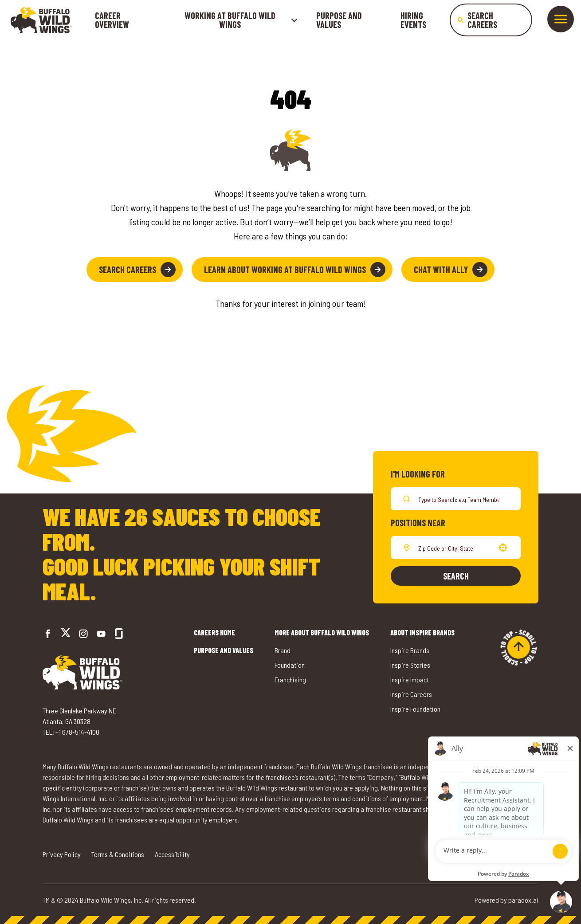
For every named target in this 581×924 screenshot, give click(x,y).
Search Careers (137, 270)
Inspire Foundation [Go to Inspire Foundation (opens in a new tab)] (415, 709)
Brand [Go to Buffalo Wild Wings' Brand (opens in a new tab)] (283, 650)
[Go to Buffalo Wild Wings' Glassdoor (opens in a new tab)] (119, 634)
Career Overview (112, 20)
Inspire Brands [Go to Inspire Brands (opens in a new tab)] (410, 650)
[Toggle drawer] (561, 19)
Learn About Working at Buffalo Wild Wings (295, 270)
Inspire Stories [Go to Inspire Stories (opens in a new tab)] (410, 665)
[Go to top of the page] (518, 647)
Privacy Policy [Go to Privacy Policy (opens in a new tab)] (62, 854)
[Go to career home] (41, 20)
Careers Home (214, 632)
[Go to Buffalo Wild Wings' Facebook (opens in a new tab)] (48, 634)
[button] (503, 548)
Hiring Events (413, 20)
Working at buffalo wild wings (241, 20)
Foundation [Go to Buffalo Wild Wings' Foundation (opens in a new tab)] (290, 665)
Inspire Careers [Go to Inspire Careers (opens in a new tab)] (411, 694)
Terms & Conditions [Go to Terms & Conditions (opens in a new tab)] (118, 854)
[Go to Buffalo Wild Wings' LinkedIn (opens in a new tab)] (101, 634)
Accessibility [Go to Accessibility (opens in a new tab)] (172, 854)
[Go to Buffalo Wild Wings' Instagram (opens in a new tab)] (83, 634)
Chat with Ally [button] (451, 270)
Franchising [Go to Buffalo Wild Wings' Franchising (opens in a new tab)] (290, 679)
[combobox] (454, 548)
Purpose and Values (339, 20)
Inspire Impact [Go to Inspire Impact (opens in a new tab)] (410, 679)
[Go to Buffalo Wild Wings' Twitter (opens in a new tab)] (66, 634)
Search (456, 576)
